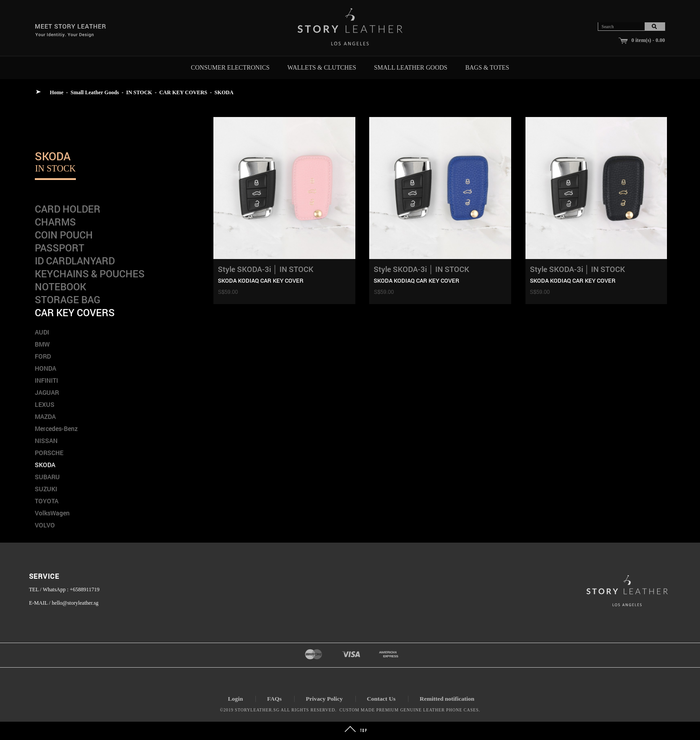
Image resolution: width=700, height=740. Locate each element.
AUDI (42, 332)
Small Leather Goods (411, 68)
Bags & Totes (487, 68)
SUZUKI (46, 489)
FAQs (274, 699)
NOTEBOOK (60, 286)
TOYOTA (47, 501)
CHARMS (55, 222)
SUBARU (47, 477)
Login (235, 699)
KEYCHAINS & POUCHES (90, 274)
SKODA (224, 92)
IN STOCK (139, 92)
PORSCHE (49, 453)
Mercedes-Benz (56, 429)
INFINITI (46, 380)
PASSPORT (60, 248)
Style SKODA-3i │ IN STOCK (266, 269)
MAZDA (45, 416)
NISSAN (46, 441)
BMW (42, 344)
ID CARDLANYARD (75, 261)
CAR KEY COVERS (183, 92)
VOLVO (45, 525)
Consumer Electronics (230, 68)
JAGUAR (47, 392)
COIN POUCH (64, 235)
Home (56, 92)
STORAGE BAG (68, 299)
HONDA (46, 368)
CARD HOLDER (68, 209)
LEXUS (45, 404)
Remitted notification (447, 699)
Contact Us (381, 699)
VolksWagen (52, 513)
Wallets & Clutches (322, 68)
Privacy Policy (324, 699)
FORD (43, 356)
